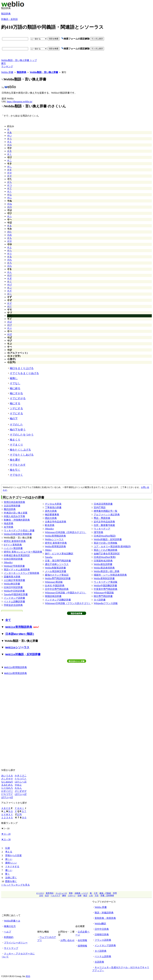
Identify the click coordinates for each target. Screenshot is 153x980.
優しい (9, 870)
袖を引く (15, 470)
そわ (9, 266)
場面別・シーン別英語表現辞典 (110, 575)
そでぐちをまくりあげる (24, 373)
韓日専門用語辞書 (103, 596)
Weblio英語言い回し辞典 (107, 571)
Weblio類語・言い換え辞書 (44, 72)
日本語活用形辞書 (103, 504)
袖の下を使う (18, 430)
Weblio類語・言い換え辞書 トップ (19, 60)
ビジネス (40, 893)
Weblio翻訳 (100, 924)
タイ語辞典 (101, 951)
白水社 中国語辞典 (55, 586)
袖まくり (15, 440)
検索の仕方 (10, 926)
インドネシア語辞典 (105, 945)
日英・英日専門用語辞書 (58, 561)
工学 (96, 893)
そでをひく (16, 475)
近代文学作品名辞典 (104, 522)
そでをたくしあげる (22, 455)
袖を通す (15, 460)
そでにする (16, 413)
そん (9, 272)
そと (9, 191)
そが (9, 275)
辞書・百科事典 (107, 896)
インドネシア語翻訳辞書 (58, 600)
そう (9, 139)
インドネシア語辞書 (14, 598)
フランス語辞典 (103, 940)
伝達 (8, 848)
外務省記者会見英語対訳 (17, 555)
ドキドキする (12, 867)
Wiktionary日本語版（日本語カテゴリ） (66, 532)
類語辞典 (6, 14)
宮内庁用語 (100, 507)
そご (9, 288)
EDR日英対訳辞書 (13, 559)
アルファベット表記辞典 (107, 515)
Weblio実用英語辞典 (55, 546)
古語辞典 (99, 962)
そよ (9, 247)
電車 (71, 893)
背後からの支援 (13, 855)
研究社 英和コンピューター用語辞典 (23, 552)
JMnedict (8, 562)
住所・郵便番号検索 (104, 525)
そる (9, 257)
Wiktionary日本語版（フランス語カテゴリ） (68, 603)
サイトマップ (11, 948)
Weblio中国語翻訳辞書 (105, 586)
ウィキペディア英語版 (106, 582)
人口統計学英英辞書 (14, 580)
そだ (9, 306)
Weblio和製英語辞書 (55, 568)
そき (9, 151)
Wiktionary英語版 (54, 582)
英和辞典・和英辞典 (105, 918)
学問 (115, 893)
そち (9, 182)
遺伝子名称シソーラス (57, 564)
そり (9, 254)
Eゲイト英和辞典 (13, 545)
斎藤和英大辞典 (12, 577)
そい (9, 136)
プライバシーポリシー (16, 943)
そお (9, 145)
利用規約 (9, 937)
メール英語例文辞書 (56, 571)
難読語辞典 (10, 509)
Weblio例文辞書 (12, 584)
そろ (9, 263)
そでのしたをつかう (22, 435)
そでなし (15, 383)
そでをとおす (18, 465)
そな (9, 195)
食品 (85, 896)
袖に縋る (15, 388)
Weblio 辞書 (7, 72)
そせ (9, 173)
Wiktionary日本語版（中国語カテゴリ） (66, 593)
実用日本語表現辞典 (14, 502)
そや (9, 241)
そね (9, 204)
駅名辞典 (50, 525)
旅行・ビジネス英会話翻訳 (59, 554)
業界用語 (50, 893)
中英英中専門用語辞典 (106, 589)
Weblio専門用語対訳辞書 (58, 578)
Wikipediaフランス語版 (106, 603)
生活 (47, 896)
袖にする (15, 403)
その (9, 207)
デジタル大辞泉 (53, 504)
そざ (9, 291)
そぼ (9, 334)
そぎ (9, 278)
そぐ (9, 281)
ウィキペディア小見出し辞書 (19, 531)
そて (9, 188)
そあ (9, 132)
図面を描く (11, 881)
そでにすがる (18, 398)
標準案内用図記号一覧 (106, 511)
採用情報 (82, 946)
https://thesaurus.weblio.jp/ (20, 102)
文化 (41, 896)
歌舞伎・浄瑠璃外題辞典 (17, 520)
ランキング (7, 66)
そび (9, 325)
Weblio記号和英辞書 (14, 566)
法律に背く (11, 878)
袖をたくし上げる (20, 450)
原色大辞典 (51, 511)
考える (9, 852)
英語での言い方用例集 (106, 543)
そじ (9, 294)
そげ (9, 285)
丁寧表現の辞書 (53, 507)
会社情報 (82, 940)
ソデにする (16, 408)
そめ (9, 235)
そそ (9, 176)
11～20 (6, 834)
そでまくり (16, 445)
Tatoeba (49, 557)
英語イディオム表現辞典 (17, 570)
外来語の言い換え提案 (16, 513)
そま (9, 226)
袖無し (14, 378)
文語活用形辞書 (12, 506)
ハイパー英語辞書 (13, 548)
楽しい (9, 859)
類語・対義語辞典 (104, 913)
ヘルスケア (55, 896)
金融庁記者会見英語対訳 (107, 554)
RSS (28, 976)
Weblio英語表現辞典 (104, 568)
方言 (97, 896)
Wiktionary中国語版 (104, 593)
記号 (19, 814)
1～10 (5, 828)
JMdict (48, 550)
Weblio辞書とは (12, 921)
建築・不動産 (105, 893)
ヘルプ (8, 932)
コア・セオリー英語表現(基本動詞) (112, 546)
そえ (9, 142)
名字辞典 (9, 527)
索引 (4, 63)
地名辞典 (9, 523)
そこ (9, 160)
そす (9, 170)
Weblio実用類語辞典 (55, 536)
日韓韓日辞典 (102, 935)
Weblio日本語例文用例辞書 (18, 534)
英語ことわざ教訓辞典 (106, 550)
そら (9, 250)
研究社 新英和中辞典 (15, 541)
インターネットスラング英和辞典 (22, 573)
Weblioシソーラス (54, 539)
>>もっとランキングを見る (15, 885)
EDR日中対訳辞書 (13, 587)
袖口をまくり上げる (22, 368)
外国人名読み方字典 (14, 516)
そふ (9, 216)
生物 (79, 896)
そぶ (9, 328)
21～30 (6, 839)
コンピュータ (61, 893)
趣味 (64, 896)
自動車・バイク (81, 893)
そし (9, 167)
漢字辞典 (98, 532)
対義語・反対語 (9, 19)
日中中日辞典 (102, 929)
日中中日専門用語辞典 (57, 589)
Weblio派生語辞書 (103, 564)
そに (9, 198)
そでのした (16, 425)
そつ (9, 185)
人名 (91, 896)
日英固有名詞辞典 (103, 561)
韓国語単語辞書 (53, 596)
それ (9, 260)
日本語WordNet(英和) (105, 557)
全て (8, 620)
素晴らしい (11, 863)
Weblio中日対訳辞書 (14, 591)
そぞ (9, 303)
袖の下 (14, 419)
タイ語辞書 (100, 600)
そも (9, 238)
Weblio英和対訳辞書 (104, 578)
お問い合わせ (68, 940)
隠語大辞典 (51, 518)
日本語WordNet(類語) (105, 536)
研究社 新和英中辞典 (56, 543)
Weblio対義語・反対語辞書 (108, 539)
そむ (9, 232)
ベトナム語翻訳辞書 (14, 602)
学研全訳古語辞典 (13, 605)
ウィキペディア (102, 529)
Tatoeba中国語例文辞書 (16, 594)
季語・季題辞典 (102, 518)
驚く (8, 874)
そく (9, 154)
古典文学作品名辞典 (56, 522)
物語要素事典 (52, 515)
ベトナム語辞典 (103, 956)
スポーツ (72, 896)
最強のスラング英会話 (57, 575)
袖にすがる (16, 393)
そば (9, 322)
